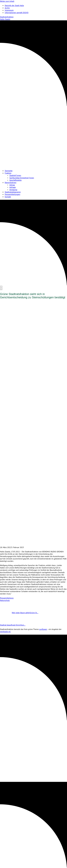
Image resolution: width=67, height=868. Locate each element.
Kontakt (8, 197)
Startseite (9, 171)
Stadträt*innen (15, 175)
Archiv (7, 8)
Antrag (12, 185)
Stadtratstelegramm (13, 192)
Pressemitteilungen (12, 194)
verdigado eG (5, 632)
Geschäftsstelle (15, 180)
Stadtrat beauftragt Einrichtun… (19, 625)
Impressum (9, 10)
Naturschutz (5, 600)
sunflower (43, 629)
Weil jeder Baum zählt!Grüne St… (19, 613)
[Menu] (1, 288)
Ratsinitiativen (11, 182)
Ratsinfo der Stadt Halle (14, 5)
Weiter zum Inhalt (7, 1)
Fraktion (8, 173)
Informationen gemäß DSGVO (17, 13)
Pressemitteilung (7, 598)
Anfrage (13, 187)
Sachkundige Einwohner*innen (22, 178)
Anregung (13, 190)
